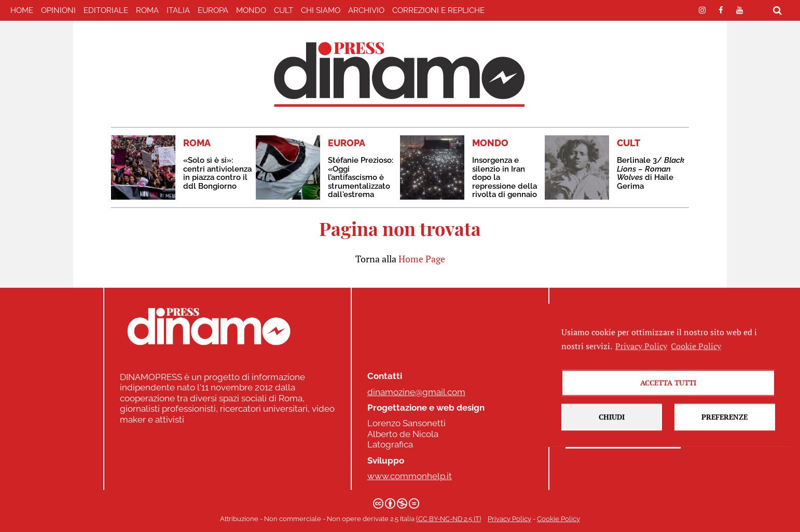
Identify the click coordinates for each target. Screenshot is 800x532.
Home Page (422, 259)
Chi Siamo (321, 10)
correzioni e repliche (438, 10)
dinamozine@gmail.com (416, 392)
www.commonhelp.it (410, 476)
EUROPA (213, 10)
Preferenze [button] (725, 444)
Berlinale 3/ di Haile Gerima (651, 173)
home (22, 10)
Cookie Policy (558, 519)
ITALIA (178, 10)
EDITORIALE (106, 10)
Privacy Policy (509, 519)
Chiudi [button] (612, 444)
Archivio (366, 10)
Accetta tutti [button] (668, 409)
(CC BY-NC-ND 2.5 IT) (449, 519)
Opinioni (58, 10)
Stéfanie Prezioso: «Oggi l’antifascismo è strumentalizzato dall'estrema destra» (361, 182)
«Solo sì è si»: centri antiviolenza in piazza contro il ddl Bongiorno (217, 173)
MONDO (251, 10)
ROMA (147, 10)
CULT (284, 10)
